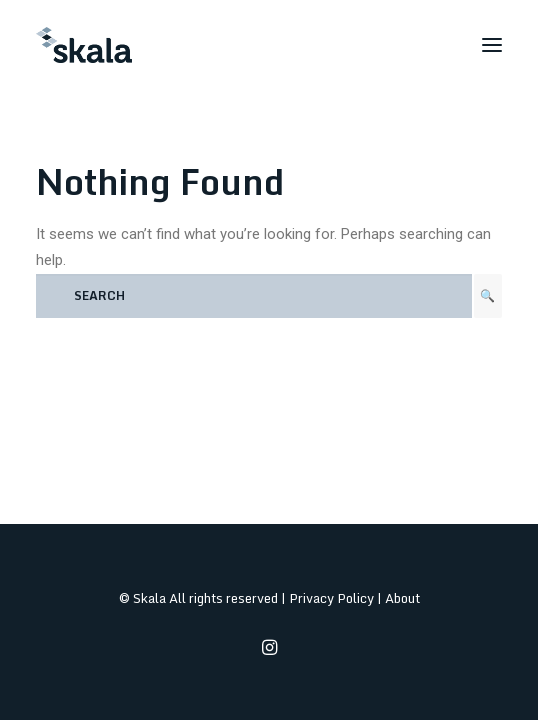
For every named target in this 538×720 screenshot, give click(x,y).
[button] (492, 45)
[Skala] (84, 45)
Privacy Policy (331, 598)
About (402, 598)
